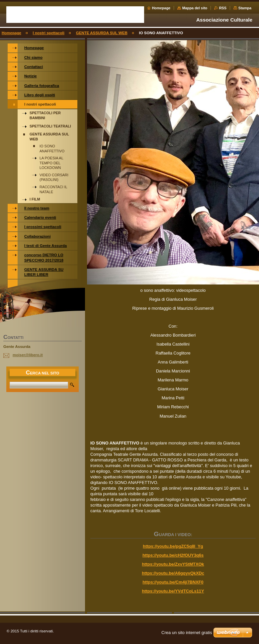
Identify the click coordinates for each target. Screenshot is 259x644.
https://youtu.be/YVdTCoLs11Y (173, 591)
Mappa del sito (195, 8)
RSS (223, 8)
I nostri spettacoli (49, 33)
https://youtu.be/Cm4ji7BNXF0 (173, 582)
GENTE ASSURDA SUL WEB (102, 33)
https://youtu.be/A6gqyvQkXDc (173, 573)
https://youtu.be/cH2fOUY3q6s (173, 555)
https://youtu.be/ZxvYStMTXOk (173, 564)
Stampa (245, 8)
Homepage (161, 8)
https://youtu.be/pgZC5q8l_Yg (173, 546)
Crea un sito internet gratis (187, 633)
